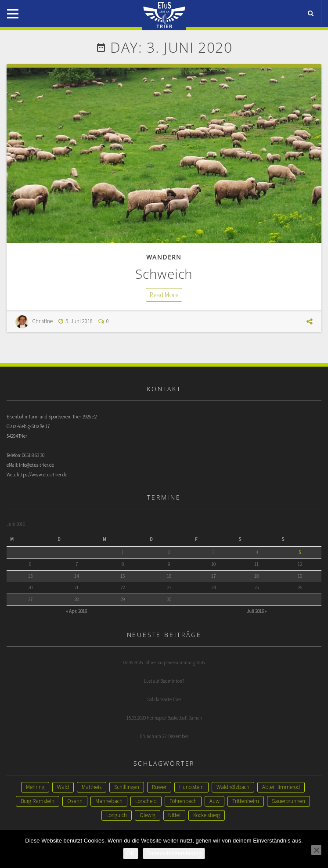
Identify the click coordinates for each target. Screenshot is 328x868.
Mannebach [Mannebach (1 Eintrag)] (109, 801)
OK (131, 853)
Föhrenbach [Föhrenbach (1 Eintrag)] (183, 801)
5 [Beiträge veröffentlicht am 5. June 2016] (300, 552)
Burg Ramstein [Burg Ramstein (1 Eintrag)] (38, 801)
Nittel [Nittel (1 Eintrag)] (174, 815)
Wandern (164, 257)
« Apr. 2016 (76, 611)
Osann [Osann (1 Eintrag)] (75, 801)
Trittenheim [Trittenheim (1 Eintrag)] (246, 801)
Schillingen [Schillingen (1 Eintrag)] (127, 787)
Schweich (164, 274)
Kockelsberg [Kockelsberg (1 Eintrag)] (207, 815)
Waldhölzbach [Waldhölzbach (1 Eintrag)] (233, 787)
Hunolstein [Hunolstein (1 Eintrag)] (191, 787)
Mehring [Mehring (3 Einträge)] (35, 787)
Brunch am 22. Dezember (164, 736)
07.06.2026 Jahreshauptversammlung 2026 (164, 663)
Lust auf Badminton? (164, 681)
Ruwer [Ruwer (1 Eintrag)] (159, 787)
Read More (164, 295)
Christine (42, 321)
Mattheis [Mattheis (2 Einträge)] (92, 787)
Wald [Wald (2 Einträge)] (63, 787)
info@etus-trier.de (36, 465)
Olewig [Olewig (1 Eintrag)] (148, 815)
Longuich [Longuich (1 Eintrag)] (117, 815)
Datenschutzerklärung (174, 853)
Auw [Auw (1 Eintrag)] (214, 801)
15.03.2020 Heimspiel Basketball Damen (164, 718)
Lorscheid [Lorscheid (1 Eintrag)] (146, 801)
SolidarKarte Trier (164, 699)
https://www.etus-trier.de (42, 475)
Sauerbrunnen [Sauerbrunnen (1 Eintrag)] (288, 801)
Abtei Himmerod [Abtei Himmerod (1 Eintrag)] (281, 787)
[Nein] (316, 850)
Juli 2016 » (257, 611)
